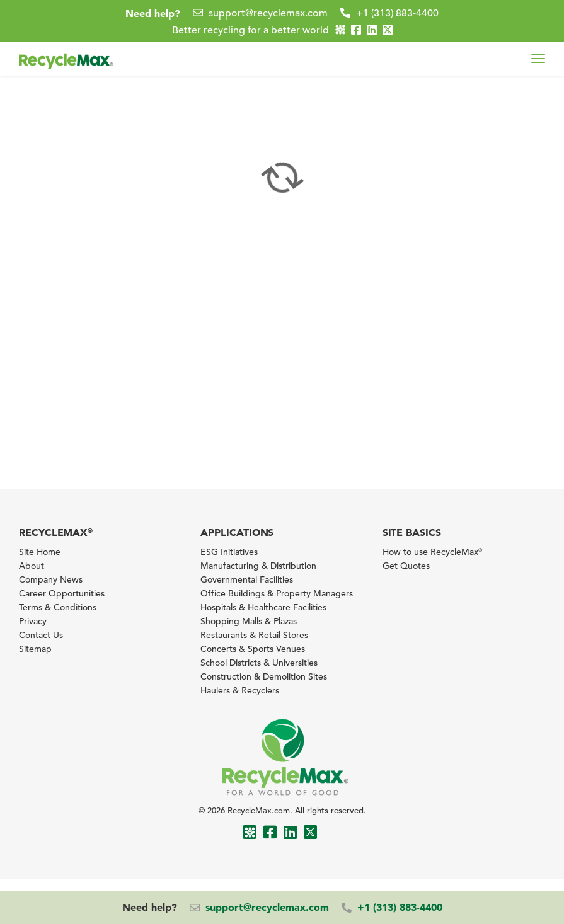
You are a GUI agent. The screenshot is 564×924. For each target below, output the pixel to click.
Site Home (40, 552)
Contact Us (41, 635)
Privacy (33, 621)
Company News (51, 579)
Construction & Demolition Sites (264, 676)
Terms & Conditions (58, 607)
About (32, 566)
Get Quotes (406, 566)
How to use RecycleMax (432, 552)
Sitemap (35, 649)
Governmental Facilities (247, 579)
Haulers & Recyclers (240, 690)
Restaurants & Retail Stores (254, 635)
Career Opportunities (62, 593)
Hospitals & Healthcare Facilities (263, 607)
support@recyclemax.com (268, 13)
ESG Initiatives (229, 552)
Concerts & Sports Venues (253, 649)
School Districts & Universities (259, 663)
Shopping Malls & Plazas (249, 621)
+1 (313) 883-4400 (397, 13)
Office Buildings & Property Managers (277, 593)
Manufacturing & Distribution (258, 566)
